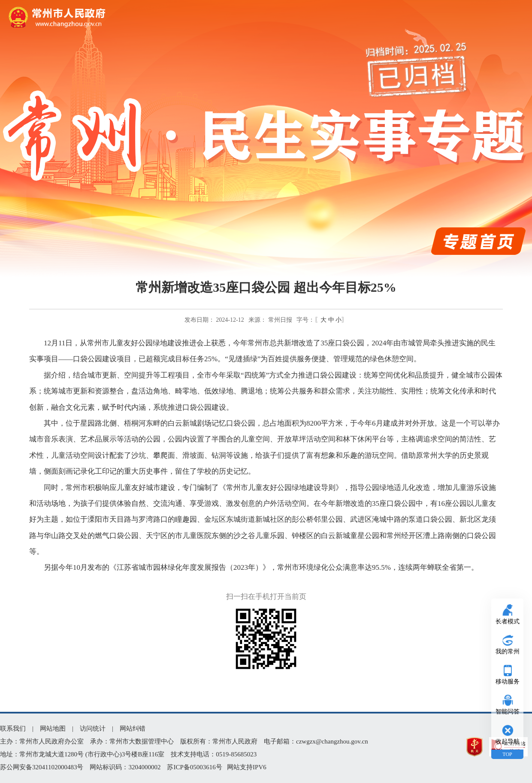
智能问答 (508, 712)
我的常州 (508, 651)
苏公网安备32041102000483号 (42, 767)
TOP (507, 754)
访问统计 (93, 729)
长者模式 (508, 621)
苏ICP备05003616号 (194, 767)
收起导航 (508, 742)
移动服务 (508, 682)
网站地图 (53, 729)
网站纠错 (133, 729)
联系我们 (13, 729)
